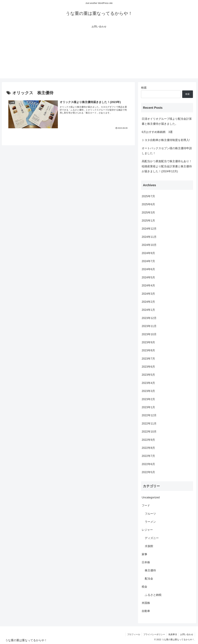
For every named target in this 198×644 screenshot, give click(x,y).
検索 (144, 88)
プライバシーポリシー (154, 634)
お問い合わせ (187, 634)
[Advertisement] (99, 57)
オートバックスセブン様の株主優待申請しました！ (167, 151)
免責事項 (173, 634)
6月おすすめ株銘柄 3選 (157, 132)
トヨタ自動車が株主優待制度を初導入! (166, 140)
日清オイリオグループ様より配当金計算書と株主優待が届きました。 (167, 121)
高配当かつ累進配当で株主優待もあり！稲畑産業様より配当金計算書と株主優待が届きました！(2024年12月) (167, 166)
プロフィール (134, 634)
